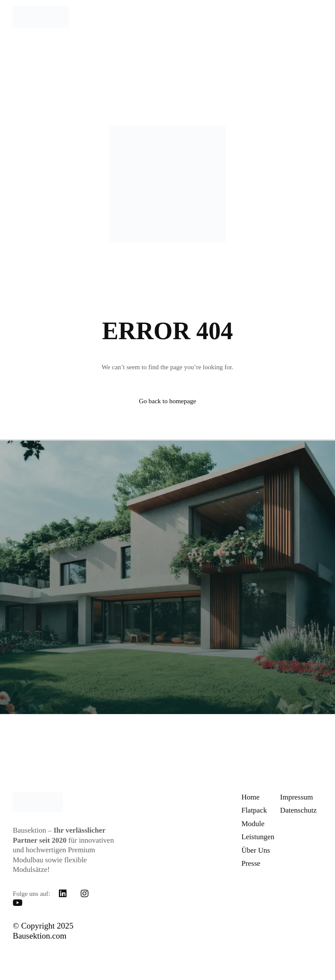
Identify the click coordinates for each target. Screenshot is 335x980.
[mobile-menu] (311, 17)
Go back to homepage (167, 401)
